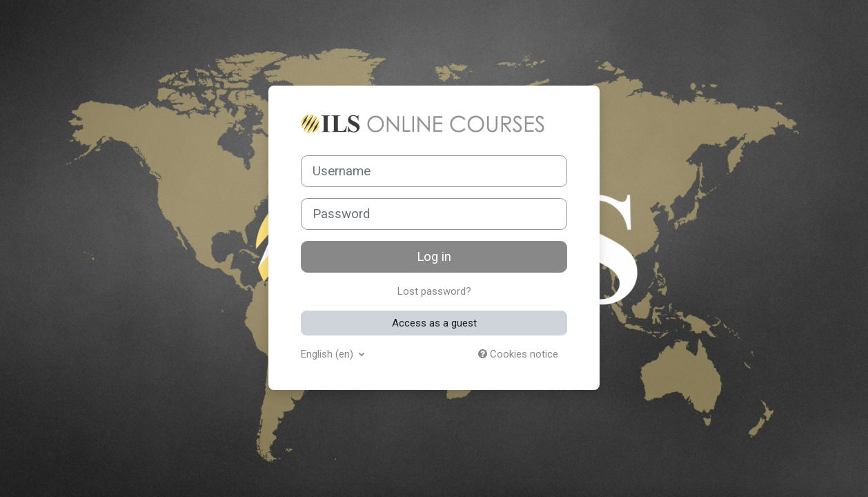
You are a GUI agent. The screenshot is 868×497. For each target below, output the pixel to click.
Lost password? (434, 291)
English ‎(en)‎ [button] (328, 354)
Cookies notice (518, 354)
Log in (434, 257)
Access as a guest (434, 323)
